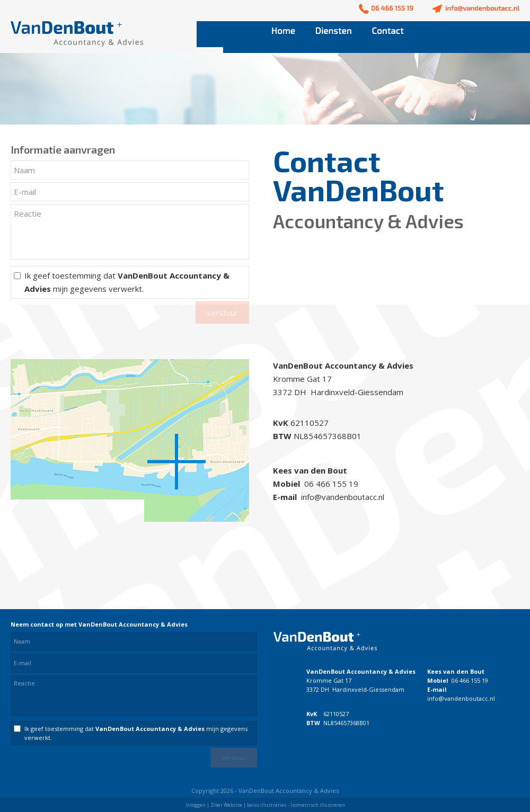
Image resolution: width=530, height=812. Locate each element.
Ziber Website (226, 805)
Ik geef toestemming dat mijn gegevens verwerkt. (127, 282)
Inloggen (196, 805)
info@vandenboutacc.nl (461, 698)
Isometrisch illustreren (318, 805)
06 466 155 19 (470, 680)
